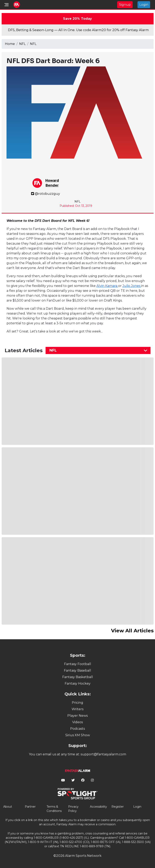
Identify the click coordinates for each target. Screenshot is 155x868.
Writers (77, 709)
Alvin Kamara (107, 286)
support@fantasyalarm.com (103, 754)
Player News (77, 716)
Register (118, 807)
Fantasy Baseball (77, 670)
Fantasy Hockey (78, 683)
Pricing (77, 703)
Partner (30, 807)
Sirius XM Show (78, 735)
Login (144, 5)
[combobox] (98, 350)
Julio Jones (132, 286)
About (8, 807)
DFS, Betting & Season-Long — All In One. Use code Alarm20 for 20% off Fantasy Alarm (78, 30)
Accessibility (98, 807)
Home (10, 44)
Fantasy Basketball (78, 677)
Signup (125, 5)
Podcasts (77, 729)
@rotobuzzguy (46, 194)
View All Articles (132, 631)
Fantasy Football (78, 664)
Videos (77, 722)
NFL (22, 44)
